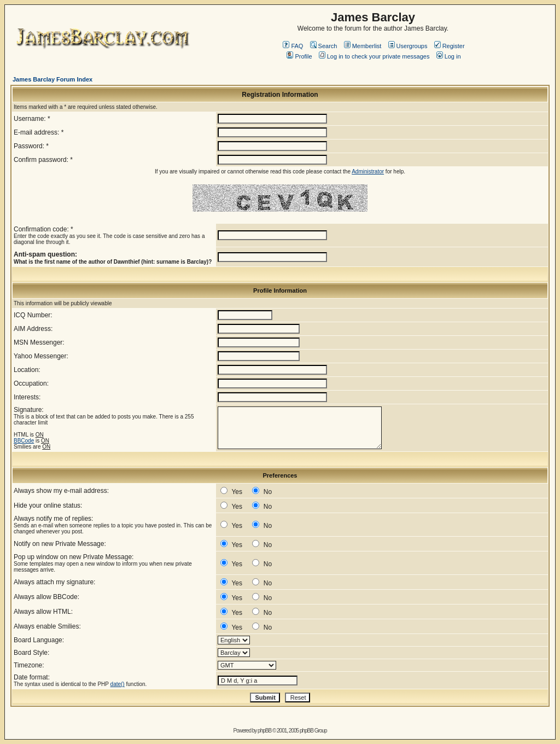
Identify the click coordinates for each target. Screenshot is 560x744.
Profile (299, 56)
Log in (449, 56)
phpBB (264, 731)
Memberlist (363, 46)
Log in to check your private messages (374, 56)
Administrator (368, 172)
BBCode (24, 441)
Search (324, 46)
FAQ (293, 46)
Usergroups (408, 46)
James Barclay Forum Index (52, 79)
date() (118, 684)
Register (450, 46)
